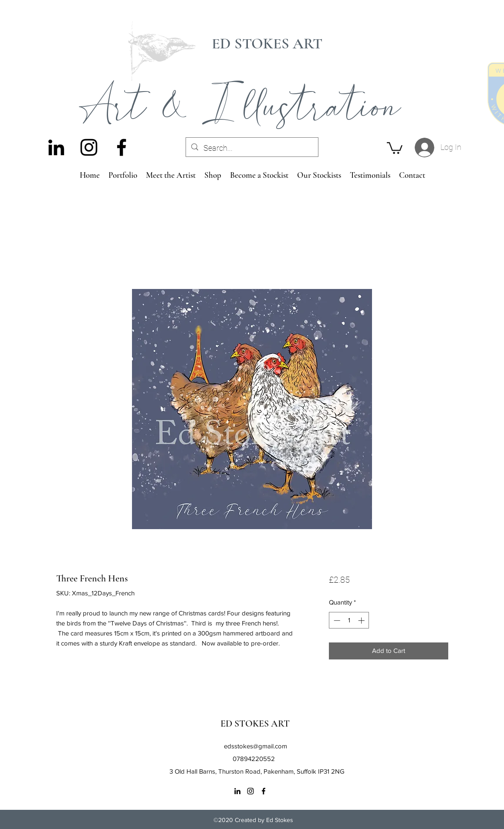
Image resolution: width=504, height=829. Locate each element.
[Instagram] (89, 147)
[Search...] (252, 148)
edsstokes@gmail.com (255, 746)
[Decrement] (336, 620)
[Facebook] (122, 147)
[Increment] (362, 620)
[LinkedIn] (56, 147)
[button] (395, 147)
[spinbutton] (349, 620)
